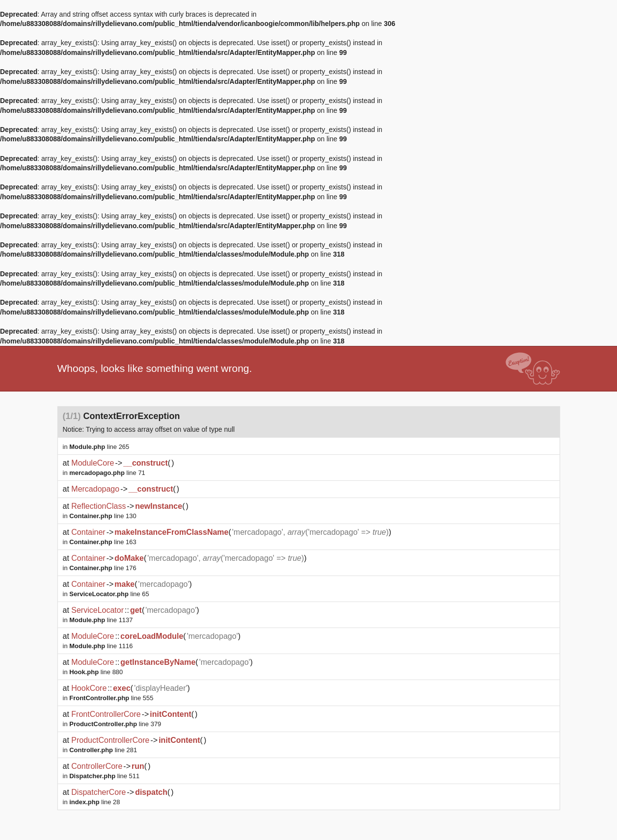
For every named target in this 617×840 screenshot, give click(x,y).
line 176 (103, 568)
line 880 (96, 672)
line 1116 (101, 646)
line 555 (111, 698)
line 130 (103, 516)
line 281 (103, 750)
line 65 (109, 594)
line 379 (115, 724)
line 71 (107, 473)
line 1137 (101, 620)
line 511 (104, 776)
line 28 (94, 802)
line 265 (99, 447)
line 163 (103, 542)
